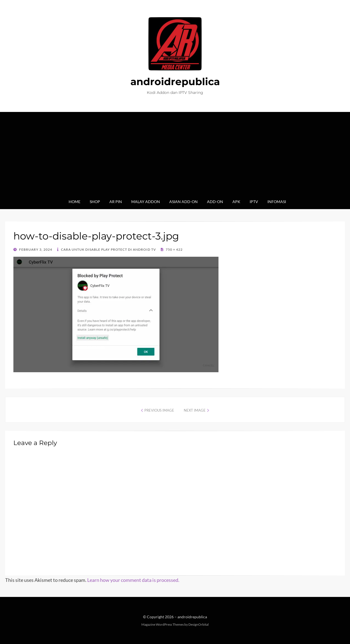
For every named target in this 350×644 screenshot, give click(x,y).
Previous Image (159, 410)
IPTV (254, 202)
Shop (95, 202)
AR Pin (116, 202)
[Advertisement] (175, 157)
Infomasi (277, 202)
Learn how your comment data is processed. (133, 580)
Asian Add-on (183, 202)
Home (75, 202)
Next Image (195, 410)
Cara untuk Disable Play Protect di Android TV (108, 249)
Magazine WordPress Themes (163, 624)
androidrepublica (175, 82)
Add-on (215, 202)
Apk (236, 202)
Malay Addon (146, 202)
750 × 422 (174, 249)
